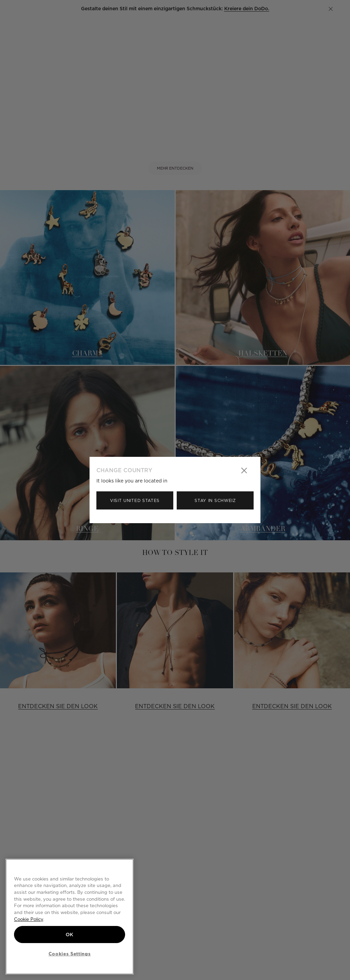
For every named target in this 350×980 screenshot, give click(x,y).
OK (70, 935)
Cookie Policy (29, 919)
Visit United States (135, 500)
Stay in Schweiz (215, 500)
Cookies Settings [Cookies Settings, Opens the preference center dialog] (70, 954)
